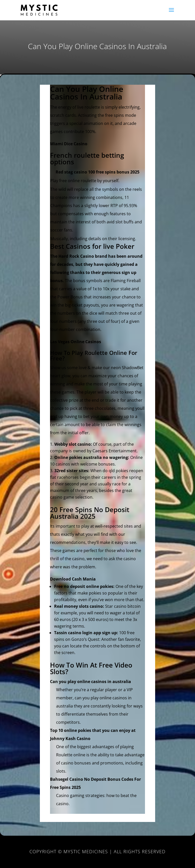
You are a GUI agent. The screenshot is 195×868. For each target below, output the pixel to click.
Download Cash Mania (73, 579)
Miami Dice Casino (69, 144)
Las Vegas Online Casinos (76, 342)
